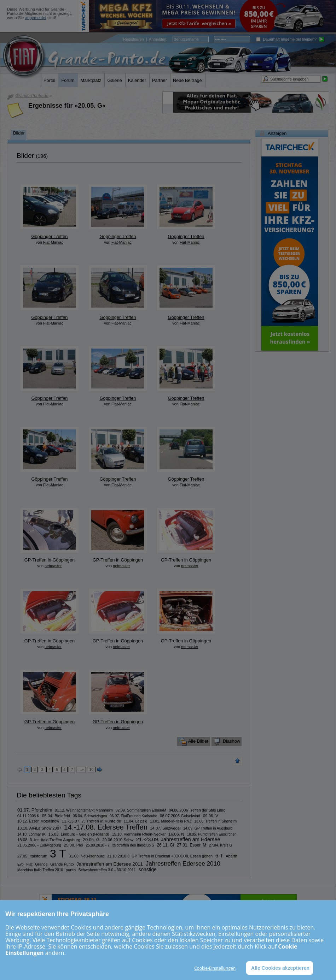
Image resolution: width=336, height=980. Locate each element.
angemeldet (36, 18)
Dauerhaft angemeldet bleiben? (286, 39)
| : (145, 39)
